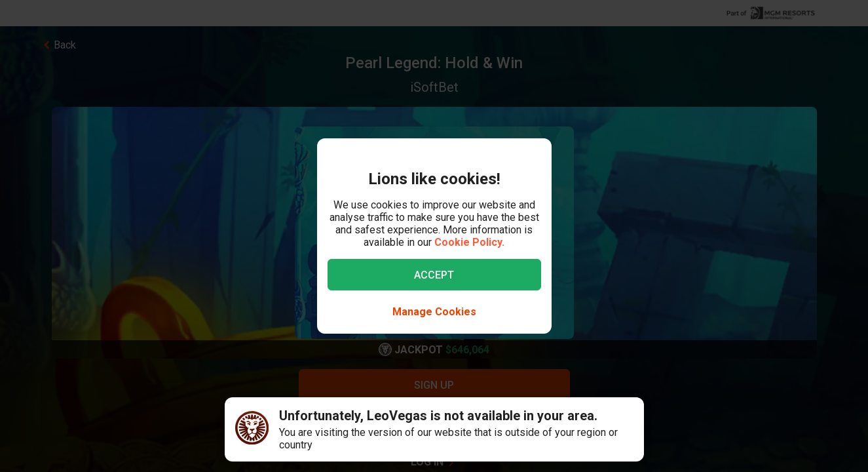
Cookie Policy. (469, 242)
